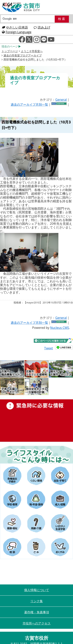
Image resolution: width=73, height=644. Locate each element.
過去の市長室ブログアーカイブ (23, 55)
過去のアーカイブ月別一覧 (29, 104)
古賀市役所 (21, 7)
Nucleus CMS (59, 328)
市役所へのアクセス (37, 623)
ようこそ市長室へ (32, 51)
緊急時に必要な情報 (36, 421)
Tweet (49, 348)
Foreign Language (17, 32)
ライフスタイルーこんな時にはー (36, 455)
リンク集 (37, 601)
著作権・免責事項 (37, 612)
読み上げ (42, 27)
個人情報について (37, 590)
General (61, 100)
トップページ (10, 51)
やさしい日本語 (15, 27)
